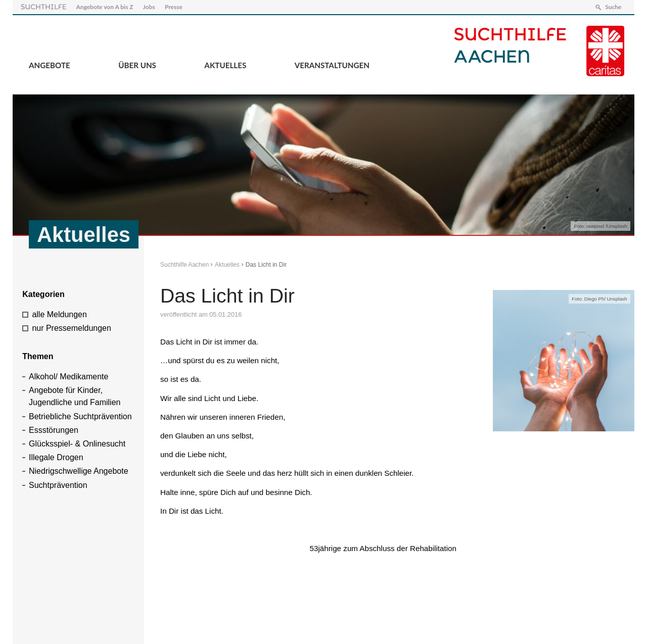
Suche (613, 7)
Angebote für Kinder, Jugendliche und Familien (75, 396)
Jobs (149, 7)
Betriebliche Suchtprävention (80, 416)
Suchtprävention (58, 485)
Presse (174, 7)
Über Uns (137, 65)
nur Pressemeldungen (72, 328)
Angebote (50, 65)
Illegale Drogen (56, 457)
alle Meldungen (59, 314)
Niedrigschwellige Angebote (79, 471)
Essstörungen (54, 430)
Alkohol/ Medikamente (68, 377)
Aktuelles (225, 65)
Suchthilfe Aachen (184, 265)
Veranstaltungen (332, 65)
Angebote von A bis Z (104, 7)
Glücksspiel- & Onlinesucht (77, 444)
